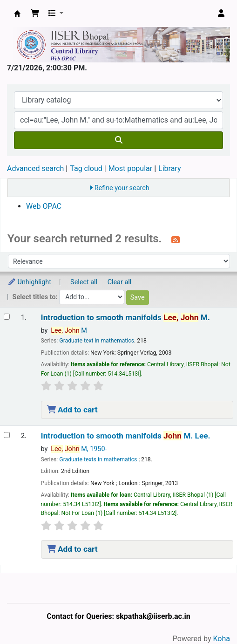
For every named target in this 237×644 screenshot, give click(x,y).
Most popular (130, 168)
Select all (84, 282)
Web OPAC (44, 206)
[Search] (118, 140)
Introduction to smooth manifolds (125, 318)
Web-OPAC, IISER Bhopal (17, 14)
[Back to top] (209, 615)
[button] (35, 14)
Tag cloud (86, 168)
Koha (222, 639)
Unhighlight (29, 282)
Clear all (120, 282)
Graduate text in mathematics (97, 341)
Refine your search (122, 188)
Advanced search (35, 168)
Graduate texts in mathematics (98, 459)
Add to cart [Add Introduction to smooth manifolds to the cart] (72, 410)
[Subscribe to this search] (176, 240)
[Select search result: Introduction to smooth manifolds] (7, 317)
